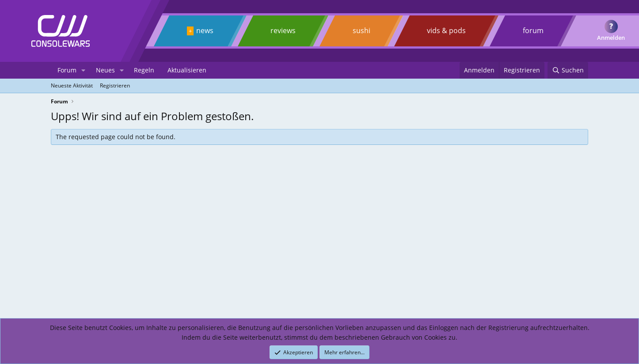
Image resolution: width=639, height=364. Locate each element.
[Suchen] (568, 70)
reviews (283, 30)
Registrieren (115, 85)
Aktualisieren (187, 70)
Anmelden (611, 38)
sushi (361, 30)
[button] (83, 70)
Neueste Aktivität (72, 85)
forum (533, 30)
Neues (105, 70)
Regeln (144, 70)
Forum (67, 70)
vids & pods (446, 30)
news (205, 30)
